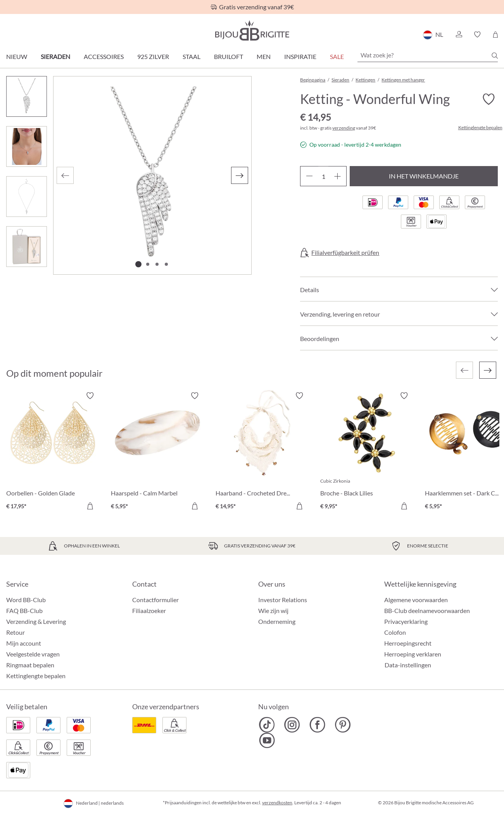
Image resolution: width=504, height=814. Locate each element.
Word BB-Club (26, 600)
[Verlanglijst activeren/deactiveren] (488, 99)
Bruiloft (229, 56)
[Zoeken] (495, 55)
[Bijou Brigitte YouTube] (267, 740)
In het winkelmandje (424, 176)
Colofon (395, 632)
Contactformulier (155, 600)
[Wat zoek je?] (428, 55)
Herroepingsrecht (408, 643)
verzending (344, 128)
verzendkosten (277, 803)
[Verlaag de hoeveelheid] (309, 176)
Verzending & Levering (36, 621)
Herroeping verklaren (413, 654)
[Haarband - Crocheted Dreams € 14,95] (262, 452)
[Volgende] (240, 175)
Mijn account (24, 643)
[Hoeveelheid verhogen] (337, 176)
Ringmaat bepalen (30, 665)
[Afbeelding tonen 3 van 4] (157, 264)
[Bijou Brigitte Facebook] (317, 725)
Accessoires (104, 56)
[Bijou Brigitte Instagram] (292, 725)
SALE (337, 56)
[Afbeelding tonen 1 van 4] (138, 264)
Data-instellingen (408, 665)
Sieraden (55, 56)
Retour (16, 632)
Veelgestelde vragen (33, 654)
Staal (192, 56)
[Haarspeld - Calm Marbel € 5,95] (157, 452)
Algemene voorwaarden (416, 600)
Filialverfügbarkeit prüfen (345, 253)
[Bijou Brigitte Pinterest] (343, 725)
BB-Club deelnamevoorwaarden (427, 610)
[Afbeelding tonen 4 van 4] (166, 264)
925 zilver (153, 56)
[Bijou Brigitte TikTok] (267, 725)
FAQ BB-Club (24, 610)
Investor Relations (283, 600)
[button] (459, 35)
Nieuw (17, 56)
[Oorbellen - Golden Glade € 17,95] (53, 452)
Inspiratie (300, 56)
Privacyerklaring (406, 621)
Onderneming (277, 621)
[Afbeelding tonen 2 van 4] (148, 264)
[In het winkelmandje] (90, 506)
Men (264, 56)
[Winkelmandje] (495, 35)
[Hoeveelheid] (323, 176)
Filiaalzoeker (149, 610)
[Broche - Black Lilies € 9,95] (367, 452)
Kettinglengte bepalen (480, 128)
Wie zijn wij (273, 610)
